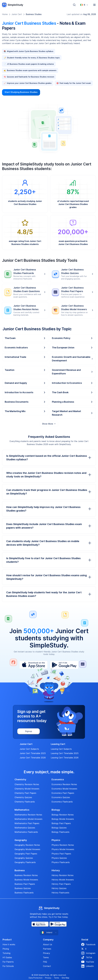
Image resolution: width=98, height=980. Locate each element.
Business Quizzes (23, 888)
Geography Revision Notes (27, 845)
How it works (9, 944)
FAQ (45, 962)
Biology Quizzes (59, 828)
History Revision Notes (63, 875)
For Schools (8, 966)
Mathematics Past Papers (27, 823)
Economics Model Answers (64, 789)
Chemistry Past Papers (25, 793)
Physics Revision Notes (63, 845)
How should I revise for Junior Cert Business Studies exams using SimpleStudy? (49, 577)
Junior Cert (17, 14)
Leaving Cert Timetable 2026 (65, 758)
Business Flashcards (24, 893)
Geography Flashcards (25, 862)
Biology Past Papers (61, 823)
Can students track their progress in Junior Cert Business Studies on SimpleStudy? (49, 492)
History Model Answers (63, 880)
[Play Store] (58, 924)
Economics (58, 780)
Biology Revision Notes (63, 815)
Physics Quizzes (59, 858)
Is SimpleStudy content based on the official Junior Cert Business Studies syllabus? (49, 458)
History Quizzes (59, 888)
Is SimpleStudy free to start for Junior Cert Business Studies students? (49, 560)
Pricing (6, 949)
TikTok (87, 957)
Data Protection (36, 978)
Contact (47, 966)
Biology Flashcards (60, 832)
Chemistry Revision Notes (27, 784)
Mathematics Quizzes (25, 828)
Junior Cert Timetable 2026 (33, 758)
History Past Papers (61, 884)
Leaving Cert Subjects (61, 749)
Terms (46, 957)
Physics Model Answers (63, 849)
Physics (56, 840)
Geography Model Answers (27, 849)
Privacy (47, 953)
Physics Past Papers (61, 854)
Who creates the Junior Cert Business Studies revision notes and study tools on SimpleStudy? (49, 475)
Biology (56, 810)
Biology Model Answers (63, 819)
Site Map (65, 978)
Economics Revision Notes (64, 784)
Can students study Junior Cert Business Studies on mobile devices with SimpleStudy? (49, 543)
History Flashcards (60, 893)
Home (5, 14)
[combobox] (84, 5)
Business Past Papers (25, 884)
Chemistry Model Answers (27, 789)
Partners (47, 949)
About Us (48, 944)
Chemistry (20, 780)
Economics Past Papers (63, 793)
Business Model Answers (26, 880)
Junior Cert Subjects (29, 749)
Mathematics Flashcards (26, 832)
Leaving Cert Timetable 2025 (65, 753)
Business (20, 870)
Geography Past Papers (26, 854)
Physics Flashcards (61, 862)
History (56, 870)
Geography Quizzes (24, 858)
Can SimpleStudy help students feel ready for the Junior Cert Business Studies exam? (49, 594)
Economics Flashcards (62, 802)
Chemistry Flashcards (25, 802)
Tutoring (6, 953)
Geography (21, 840)
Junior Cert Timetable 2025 (33, 753)
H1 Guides (7, 957)
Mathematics (22, 810)
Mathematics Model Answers (28, 819)
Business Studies (34, 14)
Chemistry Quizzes (23, 797)
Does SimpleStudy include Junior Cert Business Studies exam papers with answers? (49, 526)
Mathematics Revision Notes (28, 815)
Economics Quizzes (61, 797)
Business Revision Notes (26, 875)
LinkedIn (88, 966)
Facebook (88, 944)
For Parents (8, 962)
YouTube (88, 962)
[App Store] (40, 924)
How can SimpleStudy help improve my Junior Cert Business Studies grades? (49, 509)
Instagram (88, 953)
